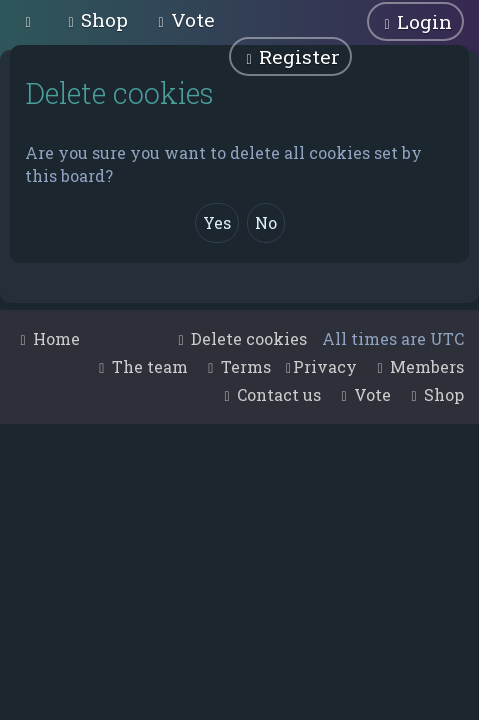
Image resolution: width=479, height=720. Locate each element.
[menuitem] (95, 19)
